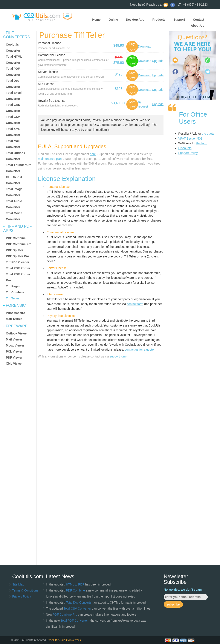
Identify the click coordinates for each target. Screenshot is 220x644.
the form (202, 143)
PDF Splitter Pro (18, 256)
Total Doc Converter (80, 602)
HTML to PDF (75, 584)
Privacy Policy (22, 596)
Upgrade (158, 61)
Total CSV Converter (77, 609)
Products (159, 20)
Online (113, 20)
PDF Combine (16, 238)
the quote (208, 134)
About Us (197, 26)
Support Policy (188, 153)
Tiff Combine (15, 292)
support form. (118, 356)
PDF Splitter (15, 250)
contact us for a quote (139, 350)
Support (179, 20)
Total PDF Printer (18, 268)
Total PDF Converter (75, 621)
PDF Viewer (14, 357)
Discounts (185, 148)
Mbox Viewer (15, 345)
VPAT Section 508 (190, 139)
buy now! (132, 47)
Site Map (18, 584)
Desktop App (135, 20)
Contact (199, 20)
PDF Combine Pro (19, 244)
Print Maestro (16, 313)
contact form (135, 304)
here (93, 154)
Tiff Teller (13, 298)
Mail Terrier (14, 319)
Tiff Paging (14, 286)
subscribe (173, 604)
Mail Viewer (14, 339)
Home (96, 20)
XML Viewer (14, 364)
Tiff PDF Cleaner (18, 262)
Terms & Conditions (25, 590)
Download (145, 46)
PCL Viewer (14, 351)
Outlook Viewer (17, 333)
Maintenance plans (51, 159)
